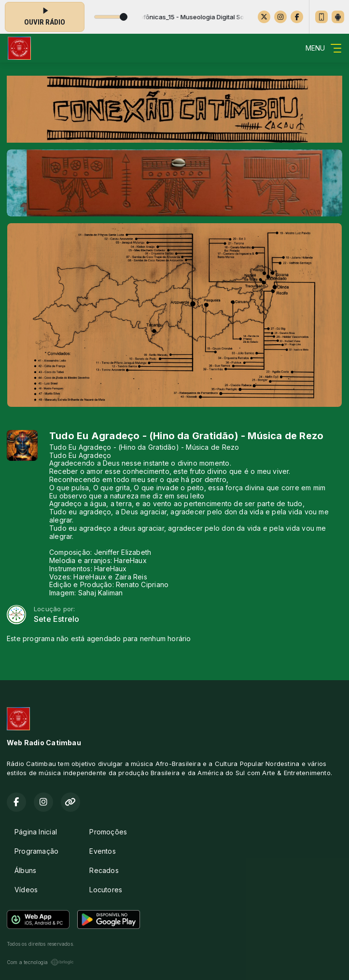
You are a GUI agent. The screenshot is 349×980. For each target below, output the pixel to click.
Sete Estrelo (57, 619)
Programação (36, 851)
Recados (104, 870)
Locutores (106, 890)
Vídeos (26, 890)
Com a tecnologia (40, 962)
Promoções (108, 832)
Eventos (102, 851)
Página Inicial (36, 832)
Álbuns (25, 870)
